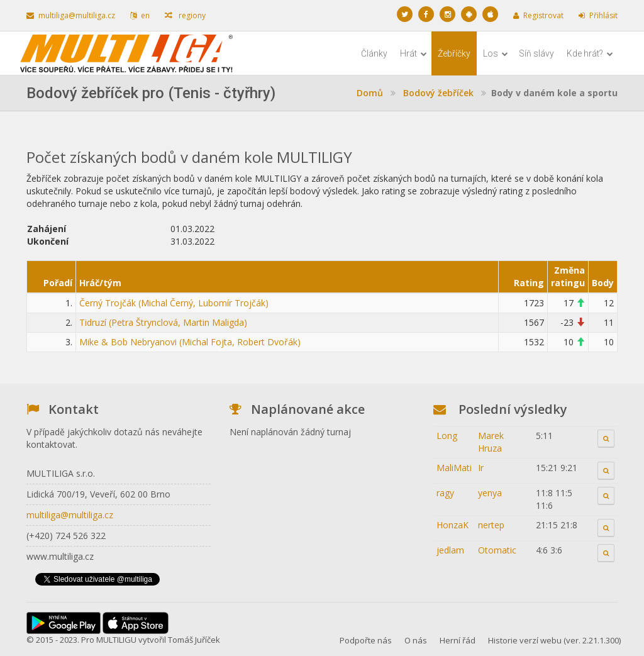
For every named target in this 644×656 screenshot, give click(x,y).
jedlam (450, 550)
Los (496, 53)
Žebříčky (454, 53)
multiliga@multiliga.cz (71, 15)
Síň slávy (536, 53)
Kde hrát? (590, 53)
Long (447, 436)
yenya (490, 493)
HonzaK (452, 525)
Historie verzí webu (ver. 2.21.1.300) (554, 640)
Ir (481, 468)
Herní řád (458, 640)
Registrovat (538, 15)
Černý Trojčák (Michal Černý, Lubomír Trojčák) (174, 303)
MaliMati (454, 468)
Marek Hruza (491, 442)
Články (374, 53)
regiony (185, 15)
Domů (370, 93)
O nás (416, 640)
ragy (445, 493)
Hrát (414, 53)
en (140, 15)
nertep (491, 525)
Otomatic (497, 550)
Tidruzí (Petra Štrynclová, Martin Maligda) (163, 322)
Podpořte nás (366, 640)
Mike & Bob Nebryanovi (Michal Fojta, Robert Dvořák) (190, 342)
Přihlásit (598, 15)
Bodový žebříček (438, 93)
